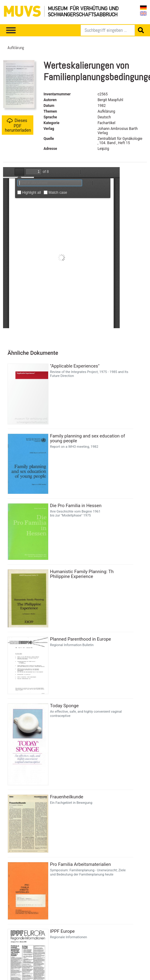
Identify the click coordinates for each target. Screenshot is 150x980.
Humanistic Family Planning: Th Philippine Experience (82, 574)
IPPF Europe (62, 931)
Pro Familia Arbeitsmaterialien (80, 864)
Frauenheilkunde (67, 797)
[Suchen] (108, 30)
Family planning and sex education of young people (87, 438)
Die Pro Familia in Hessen (76, 506)
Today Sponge (64, 706)
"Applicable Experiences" (75, 366)
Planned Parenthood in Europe (80, 639)
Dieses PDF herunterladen (18, 125)
